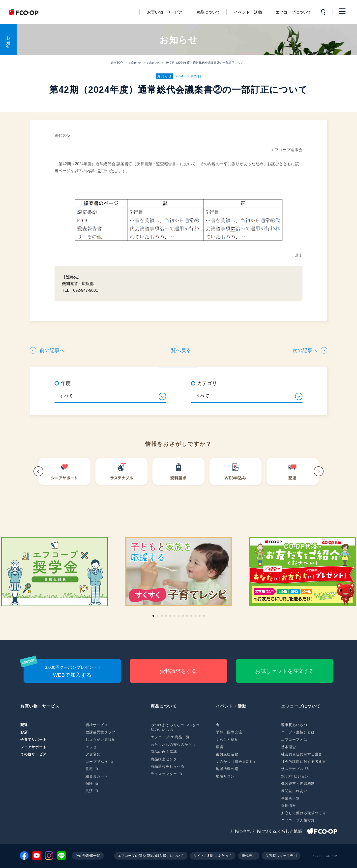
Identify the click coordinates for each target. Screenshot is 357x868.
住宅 (89, 769)
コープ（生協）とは (298, 732)
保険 (89, 783)
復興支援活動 (227, 754)
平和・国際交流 (229, 732)
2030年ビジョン (295, 776)
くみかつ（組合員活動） (237, 762)
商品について (208, 12)
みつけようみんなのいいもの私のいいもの (175, 727)
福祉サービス (97, 725)
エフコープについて (293, 12)
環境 (220, 747)
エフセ (91, 747)
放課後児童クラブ (101, 732)
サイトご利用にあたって (213, 856)
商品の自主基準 (164, 752)
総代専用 (249, 856)
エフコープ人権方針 (298, 820)
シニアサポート (33, 747)
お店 (24, 732)
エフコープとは (294, 739)
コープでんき (97, 762)
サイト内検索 (324, 12)
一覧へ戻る (178, 350)
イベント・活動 (248, 12)
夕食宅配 (93, 754)
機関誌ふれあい (294, 791)
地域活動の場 (227, 769)
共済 (89, 791)
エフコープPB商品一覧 (170, 737)
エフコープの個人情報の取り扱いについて (151, 856)
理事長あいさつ (294, 725)
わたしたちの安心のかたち (173, 744)
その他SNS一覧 (88, 856)
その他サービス (33, 754)
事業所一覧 (291, 798)
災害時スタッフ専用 (281, 856)
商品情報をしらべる (168, 766)
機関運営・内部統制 (298, 783)
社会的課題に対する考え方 (304, 762)
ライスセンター (164, 774)
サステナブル (292, 769)
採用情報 (289, 805)
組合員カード (97, 776)
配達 (24, 725)
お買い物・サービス (165, 12)
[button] (38, 471)
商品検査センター (166, 759)
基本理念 (289, 747)
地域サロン (225, 776)
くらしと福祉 (227, 739)
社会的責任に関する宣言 (302, 754)
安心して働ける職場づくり (304, 813)
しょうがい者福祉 (101, 739)
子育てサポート (33, 739)
